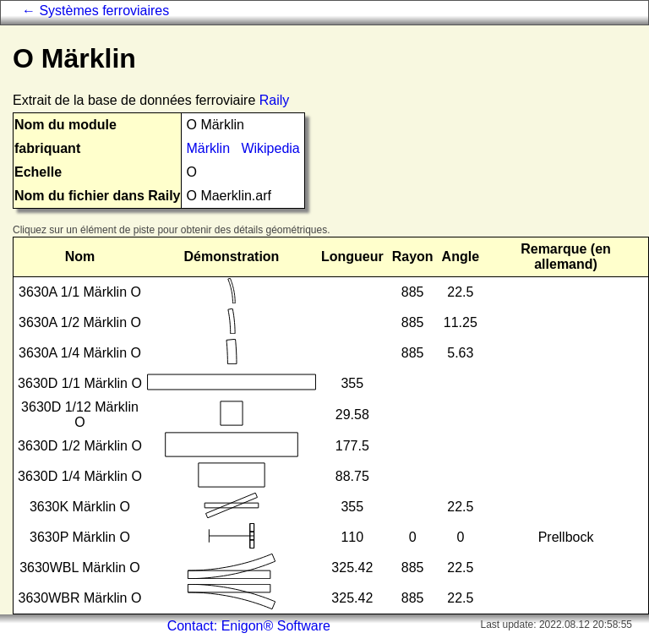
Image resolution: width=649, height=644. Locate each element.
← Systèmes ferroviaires (95, 11)
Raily (275, 100)
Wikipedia (270, 148)
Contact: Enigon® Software (249, 626)
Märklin (208, 148)
